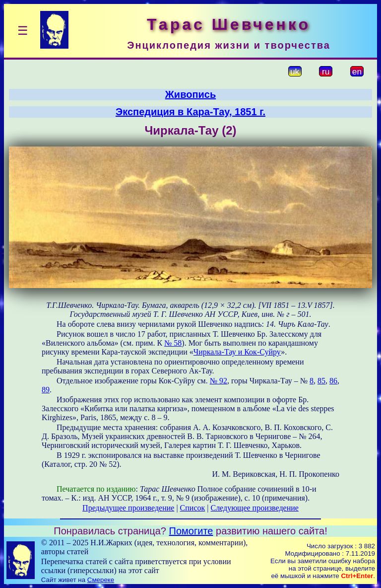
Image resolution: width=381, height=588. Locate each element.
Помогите (191, 531)
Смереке (101, 580)
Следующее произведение (254, 508)
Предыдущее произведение (128, 508)
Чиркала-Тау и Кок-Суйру (237, 352)
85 (321, 381)
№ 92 (219, 381)
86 (333, 381)
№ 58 (173, 343)
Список (193, 508)
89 (46, 390)
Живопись (190, 94)
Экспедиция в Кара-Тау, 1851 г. (190, 112)
